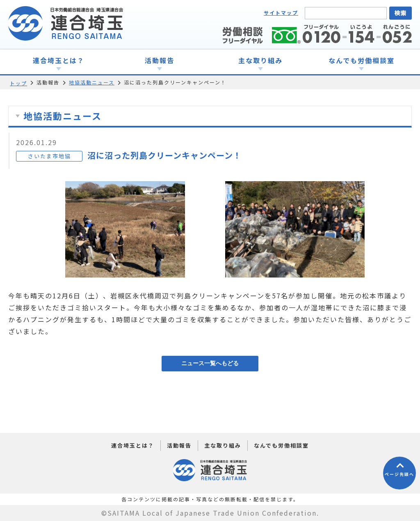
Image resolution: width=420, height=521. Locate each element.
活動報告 (179, 445)
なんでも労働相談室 (281, 445)
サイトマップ (281, 13)
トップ (18, 83)
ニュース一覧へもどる (210, 363)
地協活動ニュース (92, 82)
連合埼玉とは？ (133, 445)
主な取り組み (223, 445)
